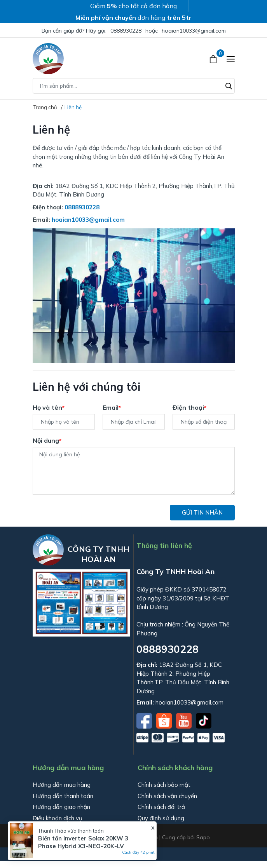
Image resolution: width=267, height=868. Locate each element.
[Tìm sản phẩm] (134, 86)
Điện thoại (189, 407)
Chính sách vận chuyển (167, 796)
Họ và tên (49, 407)
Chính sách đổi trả (161, 807)
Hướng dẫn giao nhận (61, 807)
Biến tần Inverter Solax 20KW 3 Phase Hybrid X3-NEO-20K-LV (83, 842)
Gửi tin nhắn (202, 512)
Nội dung (47, 440)
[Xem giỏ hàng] (214, 59)
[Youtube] (185, 720)
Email (112, 407)
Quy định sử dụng (161, 818)
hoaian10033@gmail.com (194, 31)
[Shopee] (165, 720)
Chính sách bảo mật (164, 785)
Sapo (203, 837)
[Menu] (231, 59)
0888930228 (126, 31)
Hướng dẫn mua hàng (62, 785)
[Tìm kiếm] (229, 85)
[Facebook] (145, 720)
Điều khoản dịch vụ (58, 818)
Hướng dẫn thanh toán (63, 796)
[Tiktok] (204, 720)
